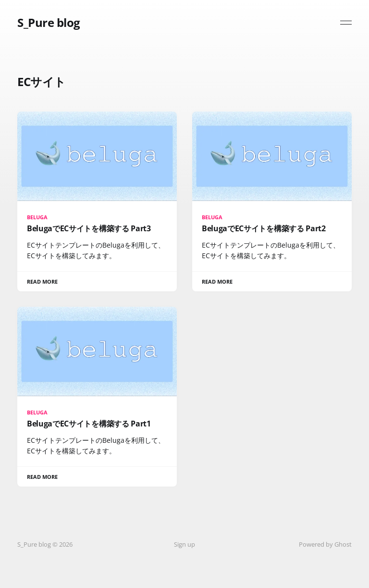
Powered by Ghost (325, 544)
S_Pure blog (49, 23)
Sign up (184, 544)
